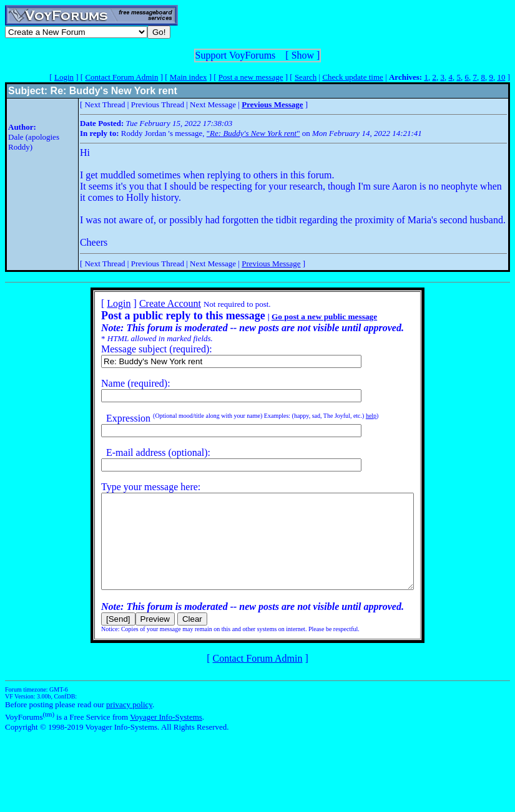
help (352, 416)
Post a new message (251, 77)
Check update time (352, 77)
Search (306, 77)
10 (501, 77)
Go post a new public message (306, 317)
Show (303, 55)
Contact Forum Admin (121, 77)
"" (253, 133)
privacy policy (129, 723)
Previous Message (271, 263)
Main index (189, 77)
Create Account (151, 303)
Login (64, 77)
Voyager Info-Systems (166, 736)
